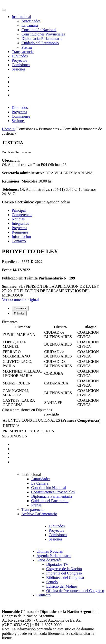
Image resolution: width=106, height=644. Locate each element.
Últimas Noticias (50, 551)
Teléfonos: (10, 189)
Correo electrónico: (18, 202)
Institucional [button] (21, 17)
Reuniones (20, 232)
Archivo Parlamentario (39, 514)
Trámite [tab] (19, 313)
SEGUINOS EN (15, 436)
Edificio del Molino (62, 586)
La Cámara (40, 483)
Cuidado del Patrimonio (40, 43)
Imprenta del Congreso (64, 573)
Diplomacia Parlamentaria (42, 39)
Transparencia (23, 52)
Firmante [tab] (20, 308)
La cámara (30, 25)
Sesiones (19, 69)
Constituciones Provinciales (43, 34)
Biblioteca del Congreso (65, 578)
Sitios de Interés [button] (49, 560)
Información (21, 237)
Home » (9, 129)
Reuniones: (11, 181)
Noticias (18, 219)
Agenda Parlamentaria (54, 556)
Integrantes (20, 223)
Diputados (20, 56)
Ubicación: (11, 160)
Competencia (22, 215)
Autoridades (31, 21)
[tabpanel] (53, 364)
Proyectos (19, 60)
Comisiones (21, 65)
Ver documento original (20, 300)
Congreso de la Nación (64, 569)
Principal (19, 210)
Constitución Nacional (39, 30)
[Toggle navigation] (4, 10)
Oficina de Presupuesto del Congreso (75, 591)
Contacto (19, 241)
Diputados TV (57, 564)
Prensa (27, 47)
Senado (52, 582)
